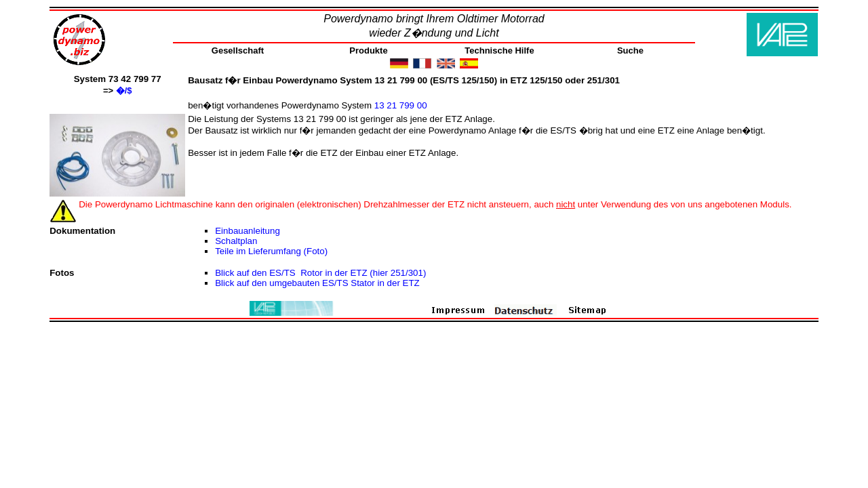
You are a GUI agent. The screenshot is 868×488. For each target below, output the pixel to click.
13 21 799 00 (402, 105)
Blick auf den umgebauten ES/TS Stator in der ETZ (317, 283)
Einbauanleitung (248, 231)
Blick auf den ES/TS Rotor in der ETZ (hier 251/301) (320, 273)
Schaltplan (236, 241)
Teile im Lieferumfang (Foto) (271, 251)
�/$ (124, 90)
